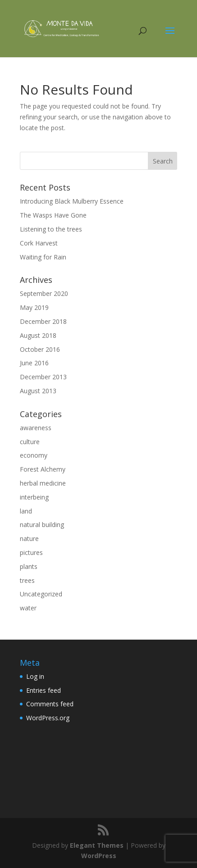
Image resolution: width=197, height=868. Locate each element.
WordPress (99, 856)
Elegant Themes (97, 845)
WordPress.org (48, 718)
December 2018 (43, 321)
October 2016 (40, 349)
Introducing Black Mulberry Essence (72, 201)
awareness (36, 428)
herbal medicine (43, 483)
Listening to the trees (51, 229)
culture (30, 442)
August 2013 (38, 391)
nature (29, 539)
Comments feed (50, 704)
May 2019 (34, 307)
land (26, 511)
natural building (42, 525)
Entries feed (44, 690)
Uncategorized (41, 594)
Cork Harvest (39, 243)
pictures (31, 552)
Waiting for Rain (43, 257)
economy (34, 455)
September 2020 (44, 293)
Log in (35, 676)
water (28, 608)
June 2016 (34, 363)
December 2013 (43, 377)
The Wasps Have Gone (53, 215)
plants (29, 566)
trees (27, 580)
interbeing (34, 497)
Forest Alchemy (43, 469)
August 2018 (38, 335)
